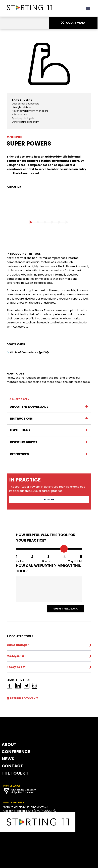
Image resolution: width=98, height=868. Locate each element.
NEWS (49, 709)
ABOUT (49, 680)
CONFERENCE (49, 695)
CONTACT (49, 724)
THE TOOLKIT (49, 738)
